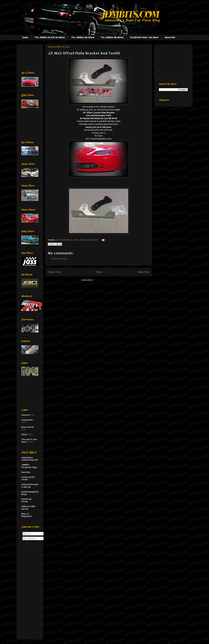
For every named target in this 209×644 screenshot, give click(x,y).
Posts (27, 534)
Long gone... (28, 420)
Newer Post (54, 272)
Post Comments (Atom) (105, 280)
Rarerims (26, 472)
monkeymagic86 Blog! (30, 493)
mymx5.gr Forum (26, 500)
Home (25, 37)
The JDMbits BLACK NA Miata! (50, 37)
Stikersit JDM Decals (28, 508)
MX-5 (76, 240)
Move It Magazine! (27, 515)
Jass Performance (64, 240)
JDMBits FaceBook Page (29, 466)
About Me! (170, 37)
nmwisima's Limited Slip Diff (30, 459)
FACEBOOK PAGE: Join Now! (144, 37)
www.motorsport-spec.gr (30, 486)
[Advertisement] (31, 55)
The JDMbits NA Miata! (83, 37)
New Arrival (27, 427)
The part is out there (89, 240)
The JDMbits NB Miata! (112, 37)
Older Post (143, 272)
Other (24, 434)
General (25, 415)
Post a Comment (59, 259)
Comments (30, 538)
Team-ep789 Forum (28, 478)
